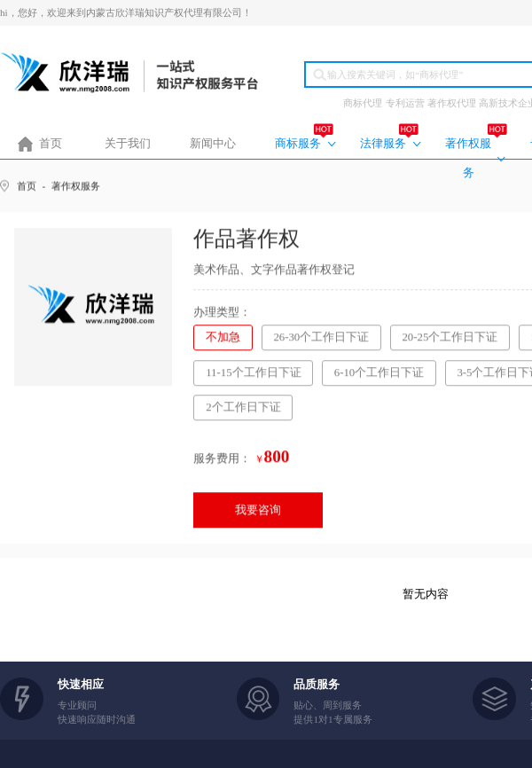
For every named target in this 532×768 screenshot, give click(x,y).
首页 (51, 144)
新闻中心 (213, 144)
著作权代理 (452, 103)
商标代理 (363, 103)
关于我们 (128, 144)
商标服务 (298, 144)
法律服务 (383, 144)
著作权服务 (468, 158)
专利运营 (405, 103)
